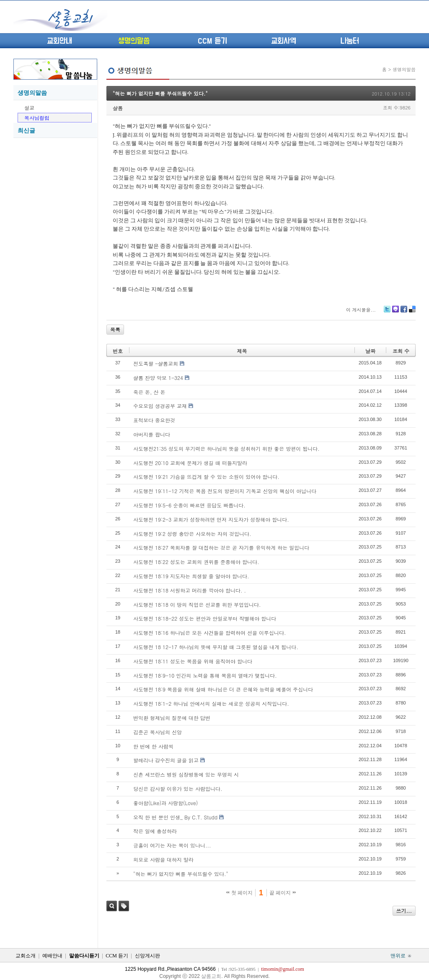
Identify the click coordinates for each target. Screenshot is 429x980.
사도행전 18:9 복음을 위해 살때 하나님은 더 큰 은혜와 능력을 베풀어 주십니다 (223, 689)
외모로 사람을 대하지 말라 (163, 859)
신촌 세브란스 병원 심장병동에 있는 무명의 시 (186, 774)
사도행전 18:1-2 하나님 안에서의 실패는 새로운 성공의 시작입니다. (211, 703)
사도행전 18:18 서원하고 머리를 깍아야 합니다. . (190, 590)
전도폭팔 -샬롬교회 (156, 363)
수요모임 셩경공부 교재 (160, 406)
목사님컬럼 (37, 118)
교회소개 (26, 956)
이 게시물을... (361, 310)
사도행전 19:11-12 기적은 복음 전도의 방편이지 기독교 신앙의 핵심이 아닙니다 (225, 491)
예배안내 (52, 956)
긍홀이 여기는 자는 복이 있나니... (172, 845)
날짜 (370, 351)
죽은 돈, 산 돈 (149, 392)
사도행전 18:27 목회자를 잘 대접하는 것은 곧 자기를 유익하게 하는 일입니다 (221, 547)
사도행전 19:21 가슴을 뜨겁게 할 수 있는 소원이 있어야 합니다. (206, 477)
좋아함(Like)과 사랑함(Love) (165, 803)
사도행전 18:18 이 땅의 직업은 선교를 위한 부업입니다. (197, 604)
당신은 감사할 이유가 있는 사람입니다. (178, 789)
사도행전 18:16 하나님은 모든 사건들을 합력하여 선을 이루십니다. (210, 633)
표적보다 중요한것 (154, 420)
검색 (112, 906)
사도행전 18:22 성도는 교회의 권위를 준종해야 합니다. (196, 562)
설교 (29, 108)
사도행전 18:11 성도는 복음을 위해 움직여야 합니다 (193, 661)
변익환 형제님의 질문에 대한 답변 (172, 718)
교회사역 (284, 41)
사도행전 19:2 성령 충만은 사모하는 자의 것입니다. (192, 534)
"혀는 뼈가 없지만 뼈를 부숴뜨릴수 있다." (160, 93)
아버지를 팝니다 (152, 434)
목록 (115, 329)
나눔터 (350, 41)
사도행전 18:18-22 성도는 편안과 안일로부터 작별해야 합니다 (205, 618)
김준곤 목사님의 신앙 (158, 732)
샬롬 (118, 108)
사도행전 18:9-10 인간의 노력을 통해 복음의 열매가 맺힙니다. (205, 675)
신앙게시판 (147, 956)
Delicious (412, 312)
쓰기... (404, 911)
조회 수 (401, 351)
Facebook (403, 312)
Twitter (387, 312)
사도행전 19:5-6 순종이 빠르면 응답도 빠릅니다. (189, 505)
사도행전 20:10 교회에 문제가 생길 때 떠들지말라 (190, 463)
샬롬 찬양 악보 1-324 (158, 378)
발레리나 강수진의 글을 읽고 (166, 760)
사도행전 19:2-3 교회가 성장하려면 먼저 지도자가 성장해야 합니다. (211, 519)
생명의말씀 (134, 41)
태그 (124, 906)
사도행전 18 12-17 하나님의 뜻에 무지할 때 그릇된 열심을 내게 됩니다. (216, 647)
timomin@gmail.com (283, 969)
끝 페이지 (283, 893)
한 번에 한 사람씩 (153, 746)
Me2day (395, 312)
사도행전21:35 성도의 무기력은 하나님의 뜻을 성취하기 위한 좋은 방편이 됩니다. (226, 448)
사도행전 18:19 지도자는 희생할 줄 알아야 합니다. (191, 576)
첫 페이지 (239, 893)
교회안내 (59, 41)
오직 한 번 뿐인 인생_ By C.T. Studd (175, 817)
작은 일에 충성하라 (155, 831)
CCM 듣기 (212, 41)
